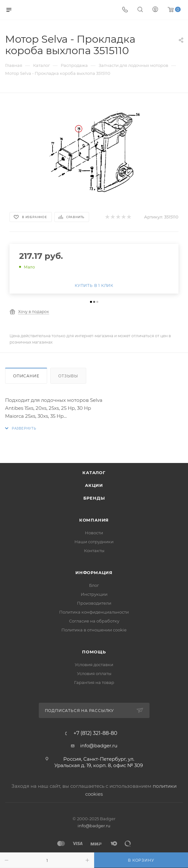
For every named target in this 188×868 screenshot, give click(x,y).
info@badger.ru (99, 746)
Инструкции (94, 594)
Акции (94, 485)
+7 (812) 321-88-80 (95, 733)
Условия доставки (94, 665)
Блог (94, 585)
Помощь (94, 652)
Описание (26, 376)
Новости (94, 533)
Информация (94, 573)
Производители (94, 603)
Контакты (94, 551)
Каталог (94, 473)
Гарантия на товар (94, 682)
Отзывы (68, 376)
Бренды (94, 498)
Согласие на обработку (94, 621)
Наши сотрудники (94, 542)
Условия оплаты (94, 673)
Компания (94, 520)
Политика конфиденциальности (94, 612)
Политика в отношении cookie (94, 630)
